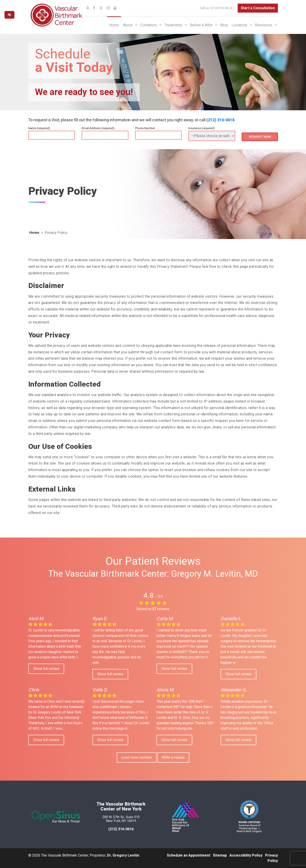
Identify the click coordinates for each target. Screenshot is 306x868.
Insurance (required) (202, 128)
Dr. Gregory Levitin (123, 855)
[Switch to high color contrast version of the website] (9, 15)
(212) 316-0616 (220, 120)
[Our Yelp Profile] (88, 8)
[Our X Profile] (101, 8)
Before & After (201, 25)
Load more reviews (136, 757)
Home (114, 25)
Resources (264, 25)
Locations (239, 25)
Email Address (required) (98, 128)
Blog (224, 25)
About (128, 25)
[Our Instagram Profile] (108, 8)
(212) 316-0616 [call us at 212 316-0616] (121, 829)
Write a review (174, 757)
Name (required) (39, 128)
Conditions (149, 25)
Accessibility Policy (246, 855)
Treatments (173, 25)
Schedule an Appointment (189, 855)
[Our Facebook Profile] (94, 8)
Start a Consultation (258, 8)
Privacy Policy (271, 858)
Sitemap (220, 855)
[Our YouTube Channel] (115, 8)
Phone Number (145, 128)
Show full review (46, 669)
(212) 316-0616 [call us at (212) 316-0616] (221, 8)
